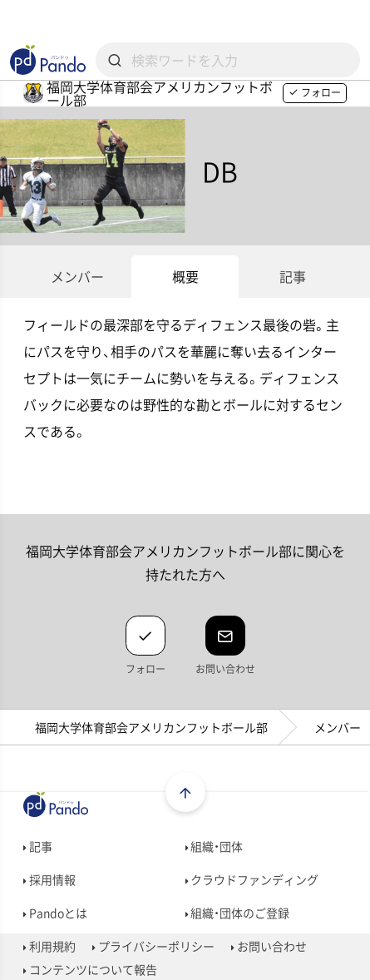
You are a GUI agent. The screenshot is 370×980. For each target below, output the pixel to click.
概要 (185, 276)
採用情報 (49, 879)
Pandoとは (55, 913)
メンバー (77, 276)
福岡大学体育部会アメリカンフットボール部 (151, 727)
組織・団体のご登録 (238, 913)
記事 (293, 276)
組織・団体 (215, 846)
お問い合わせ (269, 946)
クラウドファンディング (252, 879)
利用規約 (49, 946)
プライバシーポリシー (153, 946)
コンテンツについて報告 (90, 969)
